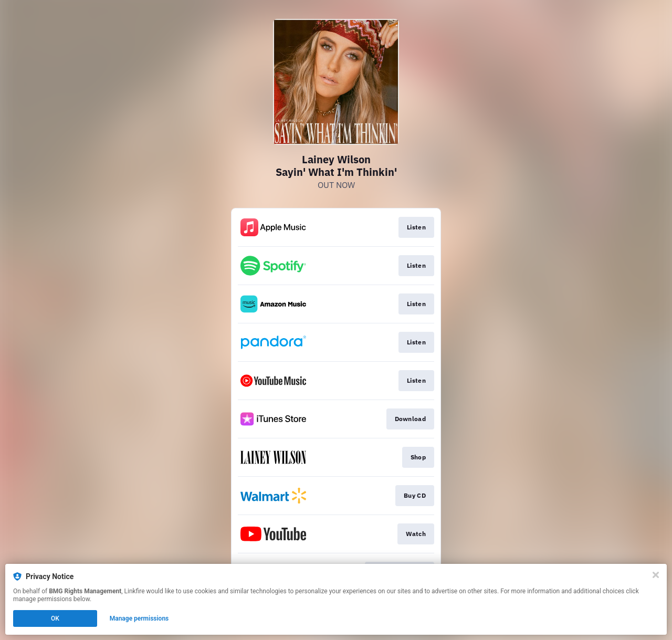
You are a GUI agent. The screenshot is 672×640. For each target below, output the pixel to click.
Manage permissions (139, 618)
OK (55, 618)
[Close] (656, 575)
